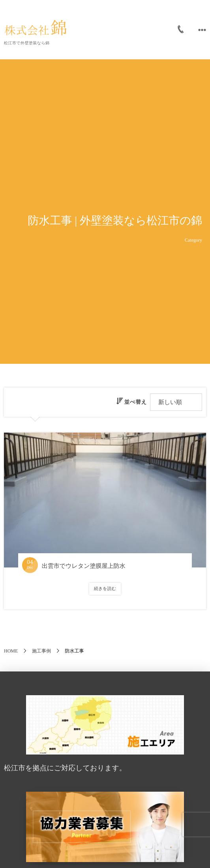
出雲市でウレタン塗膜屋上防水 (84, 566)
